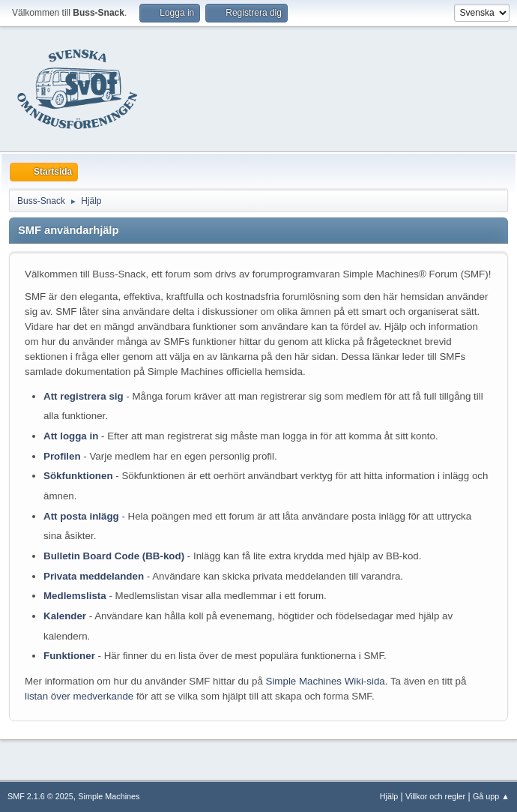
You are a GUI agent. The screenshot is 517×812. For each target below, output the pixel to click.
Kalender (65, 616)
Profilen (62, 456)
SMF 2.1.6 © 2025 (40, 796)
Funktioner (69, 656)
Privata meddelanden (94, 576)
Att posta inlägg (81, 516)
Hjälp (389, 796)
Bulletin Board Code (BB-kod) (114, 556)
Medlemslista (75, 596)
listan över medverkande (79, 696)
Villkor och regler (435, 796)
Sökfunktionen (78, 476)
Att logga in (71, 436)
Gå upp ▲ (491, 796)
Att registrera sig (84, 396)
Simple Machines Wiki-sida (326, 681)
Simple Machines (109, 796)
